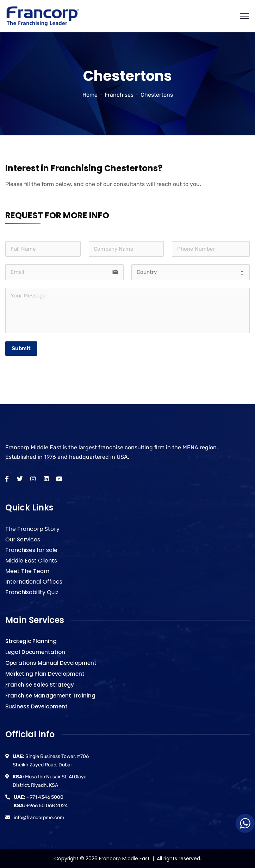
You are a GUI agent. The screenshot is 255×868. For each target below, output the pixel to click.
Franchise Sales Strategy (40, 685)
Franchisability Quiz (32, 592)
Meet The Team (27, 571)
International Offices (34, 582)
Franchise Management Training (50, 696)
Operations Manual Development (51, 663)
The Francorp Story (32, 529)
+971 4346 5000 (39, 797)
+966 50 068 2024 (41, 806)
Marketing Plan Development (45, 674)
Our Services (23, 539)
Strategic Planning (31, 641)
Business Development (36, 706)
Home (90, 95)
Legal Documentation (35, 652)
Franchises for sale (31, 550)
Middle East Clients (31, 561)
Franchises (119, 95)
